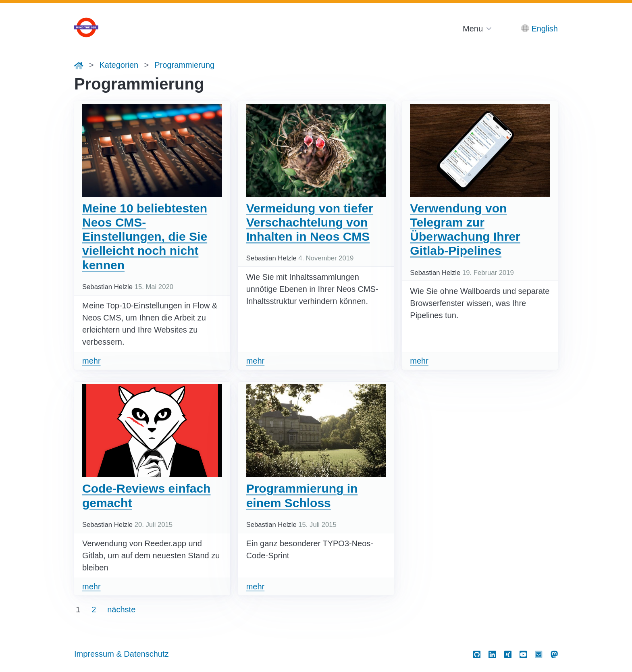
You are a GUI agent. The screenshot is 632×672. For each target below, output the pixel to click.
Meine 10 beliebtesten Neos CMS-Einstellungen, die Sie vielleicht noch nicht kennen (145, 237)
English (545, 29)
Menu (473, 29)
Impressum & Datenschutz (122, 654)
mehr (91, 361)
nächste (121, 610)
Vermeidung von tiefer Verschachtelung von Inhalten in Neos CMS (310, 223)
